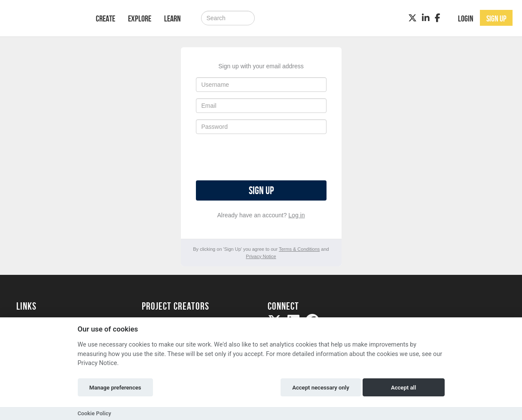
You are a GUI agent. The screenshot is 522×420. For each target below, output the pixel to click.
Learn (172, 18)
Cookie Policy (95, 413)
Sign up (261, 190)
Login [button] (466, 18)
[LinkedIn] (426, 18)
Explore (140, 18)
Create (105, 18)
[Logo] (45, 17)
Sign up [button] (496, 18)
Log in (296, 215)
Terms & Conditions (299, 249)
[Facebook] (438, 18)
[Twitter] (412, 18)
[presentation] (261, 157)
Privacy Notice (261, 256)
